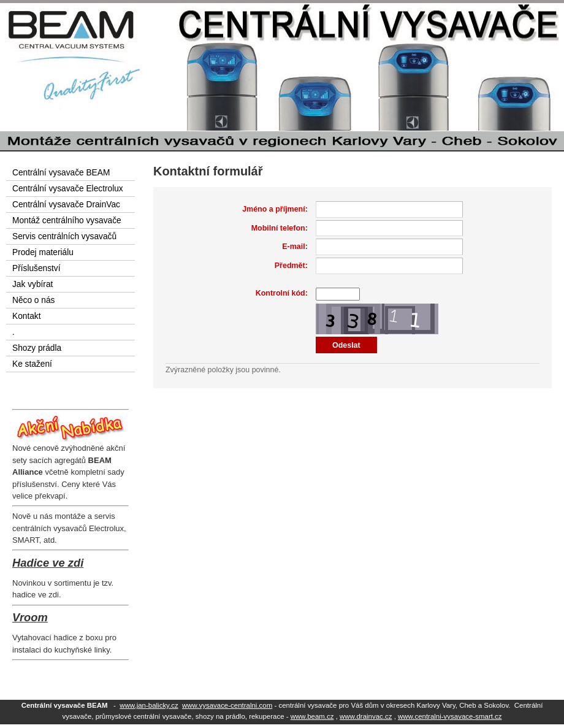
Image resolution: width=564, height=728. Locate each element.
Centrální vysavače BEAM (61, 173)
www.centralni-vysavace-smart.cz (450, 716)
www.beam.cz (312, 716)
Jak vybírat (32, 284)
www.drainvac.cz (366, 716)
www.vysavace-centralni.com (227, 705)
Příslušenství (36, 268)
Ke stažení (32, 364)
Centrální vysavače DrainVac (66, 205)
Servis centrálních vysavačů (64, 236)
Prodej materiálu (43, 252)
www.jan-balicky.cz (149, 705)
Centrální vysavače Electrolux (68, 189)
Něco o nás (33, 300)
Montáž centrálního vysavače (67, 220)
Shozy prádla (37, 348)
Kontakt (27, 316)
